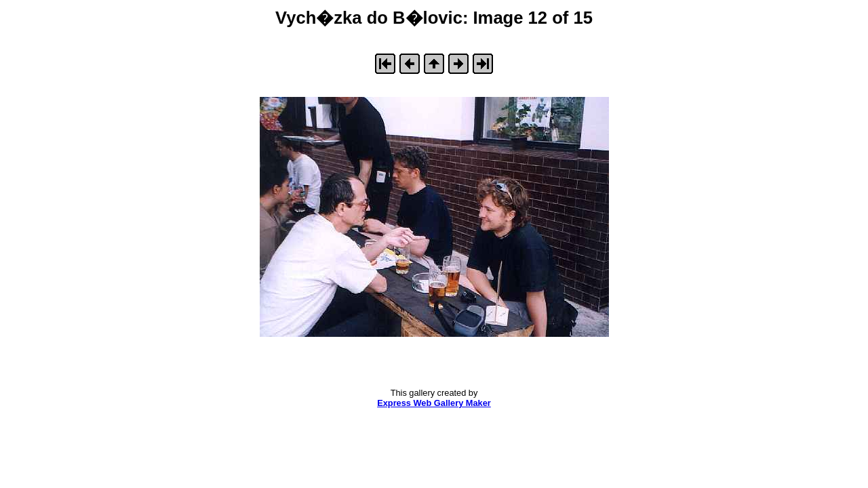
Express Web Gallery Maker (434, 403)
